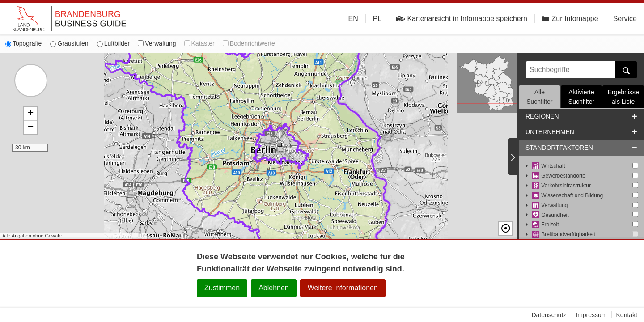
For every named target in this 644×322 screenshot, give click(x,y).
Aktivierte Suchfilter (581, 97)
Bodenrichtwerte (249, 43)
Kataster (199, 43)
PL (377, 19)
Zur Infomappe (570, 19)
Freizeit (546, 225)
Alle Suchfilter (539, 97)
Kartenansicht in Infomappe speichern (462, 19)
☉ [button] (505, 229)
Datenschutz (549, 315)
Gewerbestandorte (559, 176)
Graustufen (69, 43)
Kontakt (627, 315)
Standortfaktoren (559, 148)
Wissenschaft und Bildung (568, 196)
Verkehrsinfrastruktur (561, 186)
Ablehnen (274, 288)
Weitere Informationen (343, 288)
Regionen (542, 116)
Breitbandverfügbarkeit (564, 235)
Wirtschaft (549, 166)
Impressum (591, 315)
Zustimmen (222, 288)
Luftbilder (114, 43)
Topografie (23, 43)
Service (625, 19)
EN (353, 19)
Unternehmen (550, 132)
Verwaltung (157, 43)
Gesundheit (551, 215)
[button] (30, 114)
